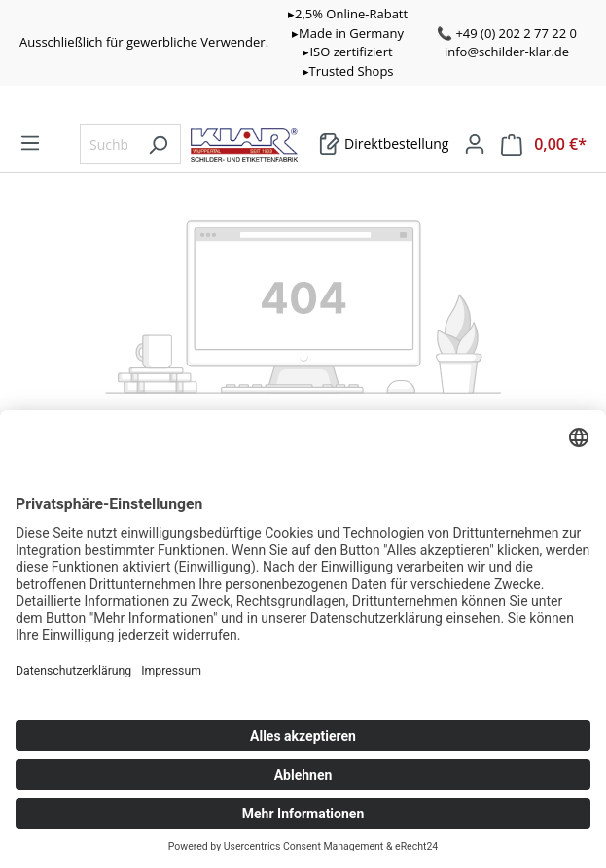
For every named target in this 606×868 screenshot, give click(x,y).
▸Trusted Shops (348, 71)
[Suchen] (158, 144)
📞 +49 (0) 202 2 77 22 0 (507, 33)
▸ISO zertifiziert (347, 52)
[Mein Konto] (475, 144)
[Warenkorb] (384, 144)
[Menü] (30, 143)
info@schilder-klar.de (507, 52)
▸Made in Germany (348, 33)
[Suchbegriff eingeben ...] (108, 144)
